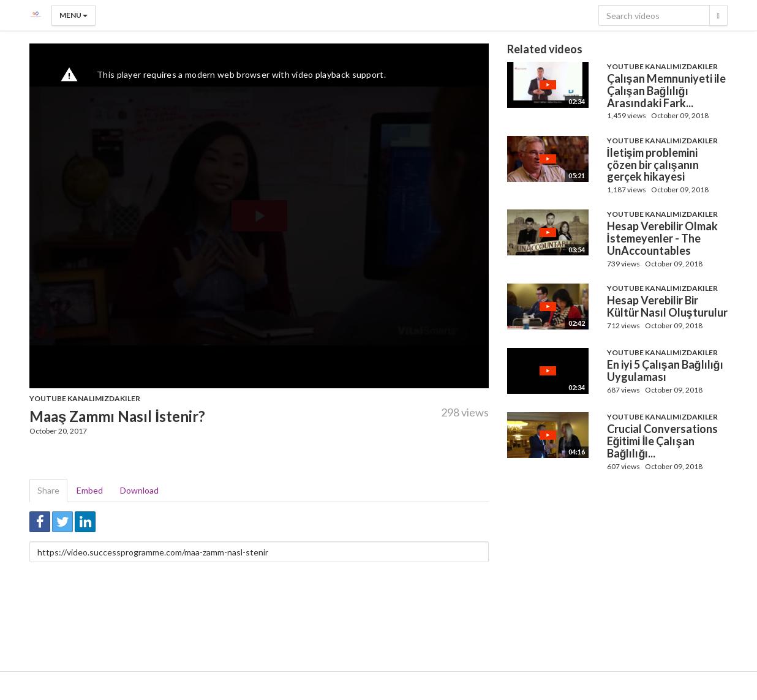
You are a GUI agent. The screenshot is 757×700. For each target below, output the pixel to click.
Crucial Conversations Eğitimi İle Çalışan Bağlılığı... (662, 441)
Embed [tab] (90, 490)
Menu (73, 15)
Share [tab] (48, 490)
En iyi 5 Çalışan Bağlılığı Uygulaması (665, 371)
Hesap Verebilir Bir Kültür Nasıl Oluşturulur (667, 306)
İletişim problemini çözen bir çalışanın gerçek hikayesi (653, 165)
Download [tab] (139, 490)
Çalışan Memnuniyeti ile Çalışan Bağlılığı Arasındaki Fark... (666, 91)
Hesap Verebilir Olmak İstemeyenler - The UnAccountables (662, 238)
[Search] (718, 15)
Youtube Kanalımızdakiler (85, 398)
